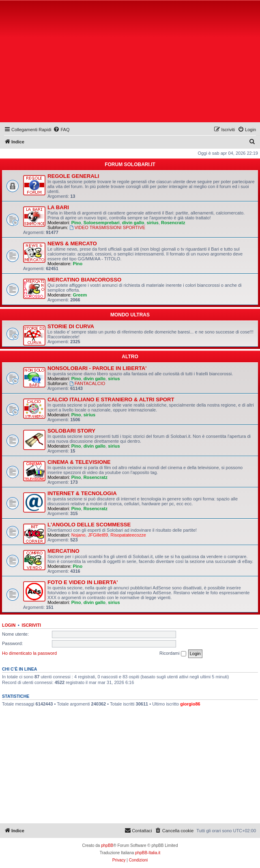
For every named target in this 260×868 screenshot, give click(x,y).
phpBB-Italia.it (148, 853)
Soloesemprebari (102, 223)
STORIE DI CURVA (71, 326)
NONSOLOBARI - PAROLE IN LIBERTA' (97, 368)
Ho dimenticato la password (29, 653)
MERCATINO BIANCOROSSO (84, 280)
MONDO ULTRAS (130, 315)
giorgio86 (190, 704)
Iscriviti (31, 625)
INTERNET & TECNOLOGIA (82, 493)
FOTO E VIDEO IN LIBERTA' (83, 582)
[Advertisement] (131, 63)
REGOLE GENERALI (73, 176)
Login (9, 625)
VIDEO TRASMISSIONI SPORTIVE (107, 227)
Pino (76, 223)
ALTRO (130, 357)
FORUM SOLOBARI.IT (130, 165)
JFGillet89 (98, 535)
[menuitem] (61, 130)
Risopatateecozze (128, 535)
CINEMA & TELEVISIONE (79, 462)
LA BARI (58, 207)
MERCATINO (63, 551)
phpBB (107, 845)
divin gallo (133, 223)
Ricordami (173, 654)
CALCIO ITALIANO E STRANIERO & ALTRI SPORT (111, 399)
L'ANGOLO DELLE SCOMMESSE (89, 525)
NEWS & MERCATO (72, 244)
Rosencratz (173, 223)
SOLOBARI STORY (71, 431)
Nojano (78, 535)
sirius (153, 223)
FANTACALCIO (87, 383)
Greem (80, 295)
